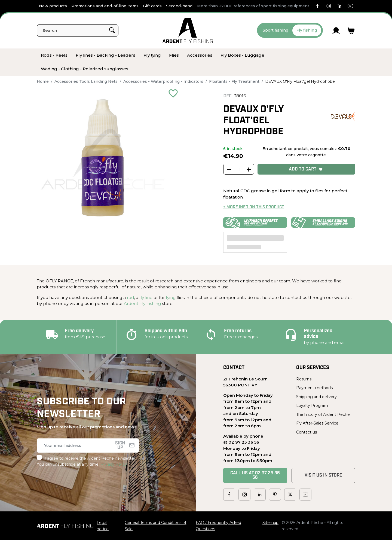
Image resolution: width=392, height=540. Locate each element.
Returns (304, 379)
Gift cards (152, 6)
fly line (146, 298)
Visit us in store (323, 475)
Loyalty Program (312, 405)
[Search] (78, 30)
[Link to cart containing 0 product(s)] (351, 30)
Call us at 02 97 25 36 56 (255, 475)
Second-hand (179, 6)
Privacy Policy (114, 464)
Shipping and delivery (316, 397)
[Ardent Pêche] (188, 30)
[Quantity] (239, 169)
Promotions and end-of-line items (105, 6)
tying (171, 298)
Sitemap (270, 523)
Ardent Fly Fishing (142, 303)
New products (53, 6)
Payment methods (314, 388)
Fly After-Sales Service (317, 423)
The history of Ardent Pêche (323, 414)
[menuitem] (54, 55)
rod (130, 298)
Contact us (307, 432)
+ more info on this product (254, 207)
